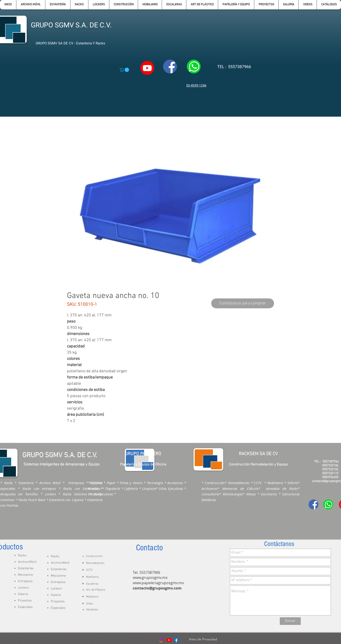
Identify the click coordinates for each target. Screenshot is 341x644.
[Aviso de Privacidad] (203, 639)
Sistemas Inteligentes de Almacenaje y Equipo (62, 465)
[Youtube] (169, 640)
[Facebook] (176, 640)
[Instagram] (162, 640)
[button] (58, 5)
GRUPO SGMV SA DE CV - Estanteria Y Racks (70, 43)
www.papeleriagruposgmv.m (157, 583)
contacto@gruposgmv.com (157, 588)
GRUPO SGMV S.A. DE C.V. (71, 25)
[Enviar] (290, 621)
